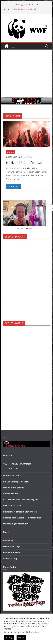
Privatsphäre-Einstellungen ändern (20, 512)
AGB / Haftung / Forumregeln (17, 464)
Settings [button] (9, 637)
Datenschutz (12, 468)
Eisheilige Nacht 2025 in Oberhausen (26, 11)
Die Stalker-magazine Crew (16, 482)
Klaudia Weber (26, 157)
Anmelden (8, 540)
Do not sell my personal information (21, 632)
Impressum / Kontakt (13, 476)
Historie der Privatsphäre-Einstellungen (22, 518)
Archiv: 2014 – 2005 (12, 506)
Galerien (10, 152)
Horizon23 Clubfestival (24, 163)
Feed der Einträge (12, 546)
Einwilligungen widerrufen (16, 524)
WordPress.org (10, 559)
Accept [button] (21, 637)
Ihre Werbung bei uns (13, 488)
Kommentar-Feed (11, 552)
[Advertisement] (26, 73)
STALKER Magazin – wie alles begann (21, 500)
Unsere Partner (10, 494)
